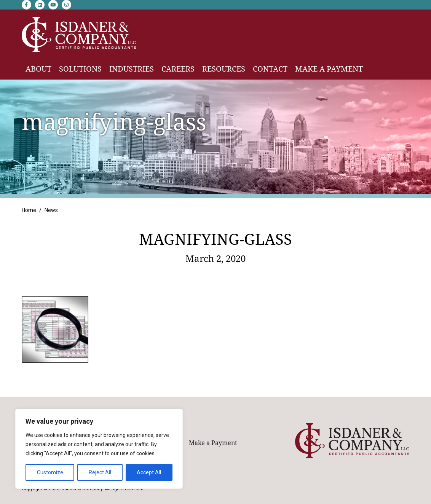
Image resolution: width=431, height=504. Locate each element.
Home (29, 210)
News (51, 210)
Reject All (100, 472)
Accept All (149, 472)
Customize (50, 472)
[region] (99, 449)
